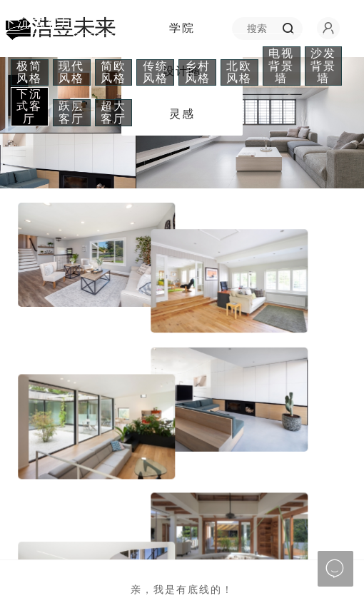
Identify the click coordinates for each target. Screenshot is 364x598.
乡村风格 (198, 72)
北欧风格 (239, 72)
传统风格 (156, 72)
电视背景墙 (281, 66)
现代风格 (71, 72)
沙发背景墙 (323, 66)
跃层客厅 (71, 112)
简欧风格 (113, 72)
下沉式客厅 (29, 106)
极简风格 (29, 72)
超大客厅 (113, 112)
